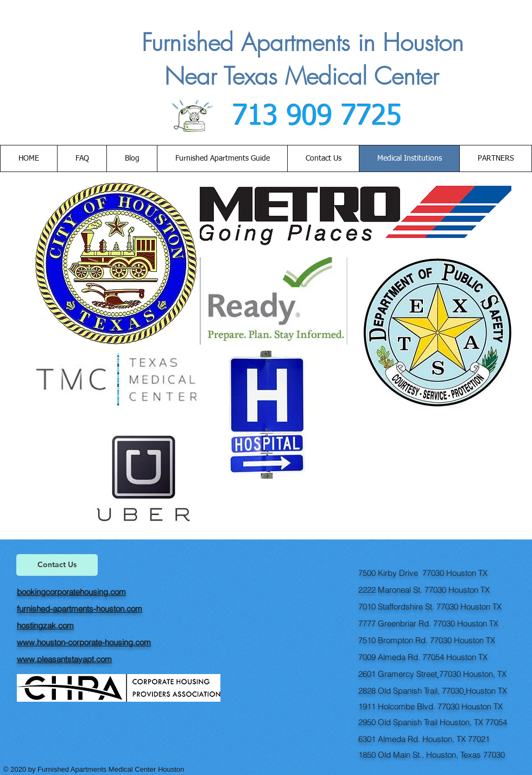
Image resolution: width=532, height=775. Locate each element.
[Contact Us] (57, 565)
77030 (450, 674)
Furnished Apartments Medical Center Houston (112, 769)
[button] (323, 158)
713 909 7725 (313, 117)
